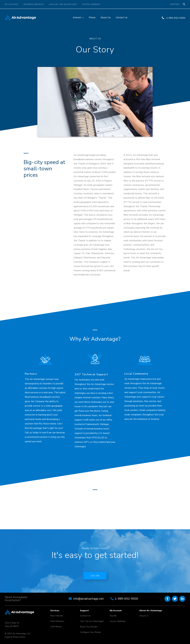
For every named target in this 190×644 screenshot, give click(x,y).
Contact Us (122, 18)
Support (175, 4)
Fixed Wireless (57, 621)
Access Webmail (91, 4)
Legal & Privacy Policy (15, 637)
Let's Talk (95, 576)
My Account (12, 4)
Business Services (34, 4)
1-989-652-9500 (174, 18)
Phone (92, 18)
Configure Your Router (91, 632)
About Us (106, 18)
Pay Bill (113, 616)
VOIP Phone (56, 627)
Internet (77, 18)
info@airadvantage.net (88, 599)
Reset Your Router (89, 627)
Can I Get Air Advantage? (63, 4)
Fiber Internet (57, 616)
